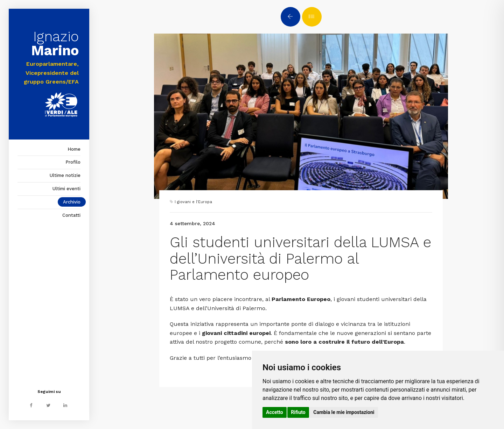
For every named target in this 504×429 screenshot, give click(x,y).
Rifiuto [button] (298, 412)
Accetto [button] (275, 412)
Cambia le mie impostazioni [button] (344, 412)
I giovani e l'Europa (193, 202)
